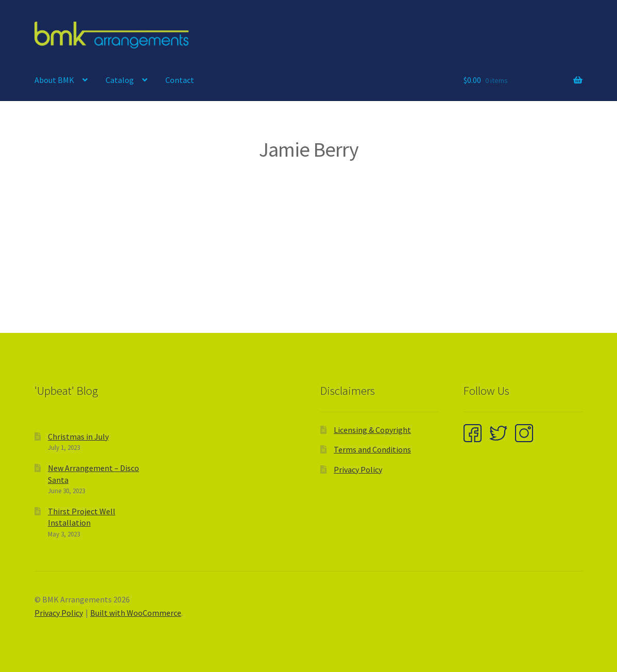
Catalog (120, 80)
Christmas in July (78, 436)
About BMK (54, 80)
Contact (180, 80)
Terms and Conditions (372, 449)
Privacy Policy (358, 469)
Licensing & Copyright (372, 430)
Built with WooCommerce (136, 613)
